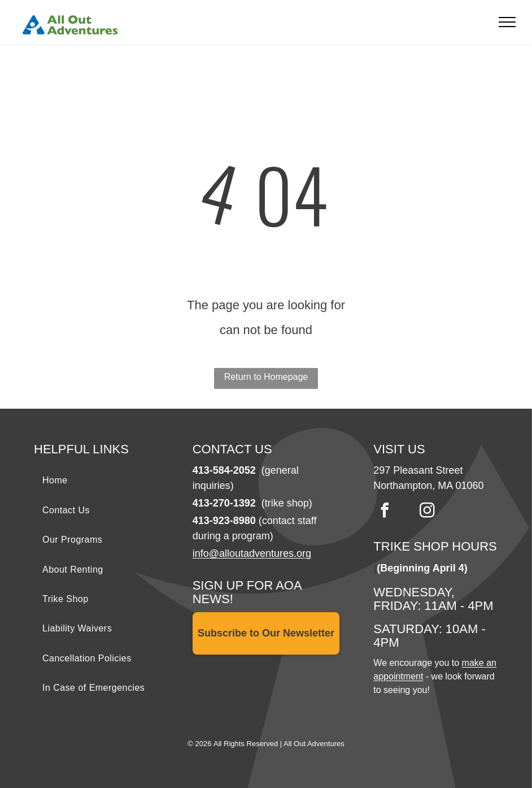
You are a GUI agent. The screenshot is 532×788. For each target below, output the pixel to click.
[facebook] (385, 512)
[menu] (507, 22)
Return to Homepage (266, 377)
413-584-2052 (224, 470)
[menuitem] (108, 480)
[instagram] (427, 512)
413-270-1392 (224, 503)
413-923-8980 (224, 521)
